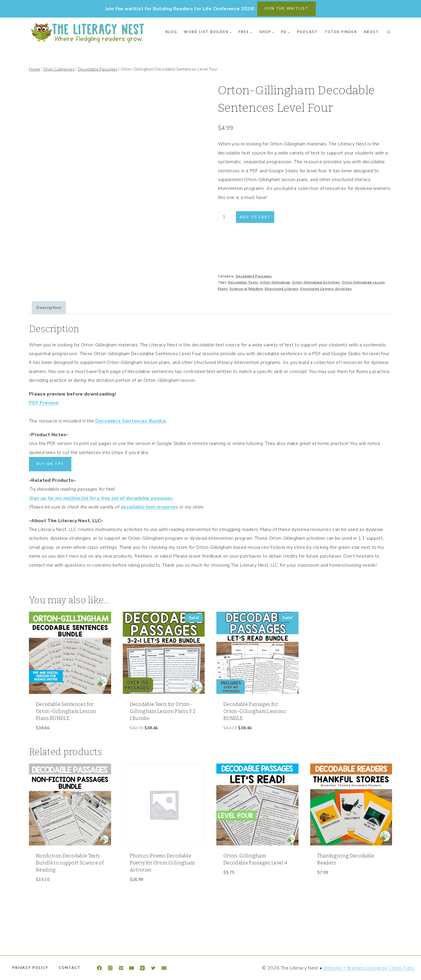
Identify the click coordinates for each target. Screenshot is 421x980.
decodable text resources (149, 507)
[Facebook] (99, 968)
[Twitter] (153, 968)
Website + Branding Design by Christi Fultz (369, 968)
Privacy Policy (30, 968)
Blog (171, 32)
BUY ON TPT (50, 464)
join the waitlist (287, 8)
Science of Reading (246, 289)
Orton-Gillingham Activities (316, 282)
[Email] (164, 968)
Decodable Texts (243, 282)
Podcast (307, 32)
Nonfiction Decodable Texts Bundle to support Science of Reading (70, 863)
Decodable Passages (254, 276)
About (371, 32)
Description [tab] (49, 307)
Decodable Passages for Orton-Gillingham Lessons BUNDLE (255, 711)
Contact (70, 968)
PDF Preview (44, 403)
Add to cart (255, 217)
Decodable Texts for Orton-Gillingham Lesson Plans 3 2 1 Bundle (163, 711)
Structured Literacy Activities (326, 289)
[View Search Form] (389, 32)
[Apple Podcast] (142, 968)
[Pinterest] (121, 968)
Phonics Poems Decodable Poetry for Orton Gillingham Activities (163, 863)
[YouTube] (132, 968)
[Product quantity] (226, 217)
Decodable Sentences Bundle (130, 421)
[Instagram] (110, 968)
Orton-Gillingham (275, 282)
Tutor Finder (341, 32)
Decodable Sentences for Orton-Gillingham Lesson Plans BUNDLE (66, 711)
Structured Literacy (281, 289)
